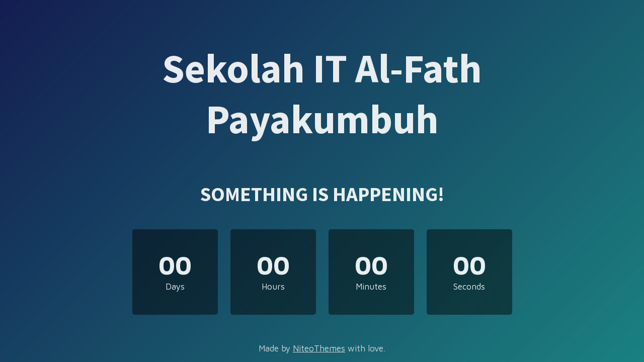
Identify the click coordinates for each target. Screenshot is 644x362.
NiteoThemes (319, 348)
